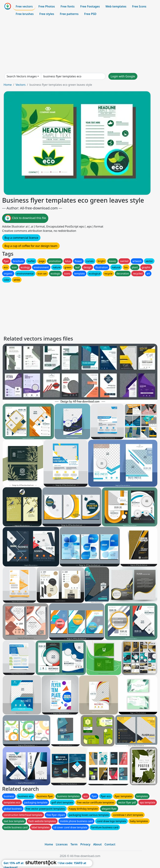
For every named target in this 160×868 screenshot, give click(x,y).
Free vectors (24, 6)
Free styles (47, 14)
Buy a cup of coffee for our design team (31, 246)
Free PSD (90, 14)
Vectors (20, 85)
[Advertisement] (80, 45)
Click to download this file (25, 218)
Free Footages (90, 6)
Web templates (116, 6)
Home (8, 85)
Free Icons (139, 6)
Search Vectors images (22, 76)
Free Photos (47, 6)
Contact (110, 844)
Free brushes (25, 14)
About (97, 844)
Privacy (85, 844)
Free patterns (69, 14)
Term (74, 844)
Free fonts (68, 6)
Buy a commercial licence (21, 238)
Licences (62, 844)
